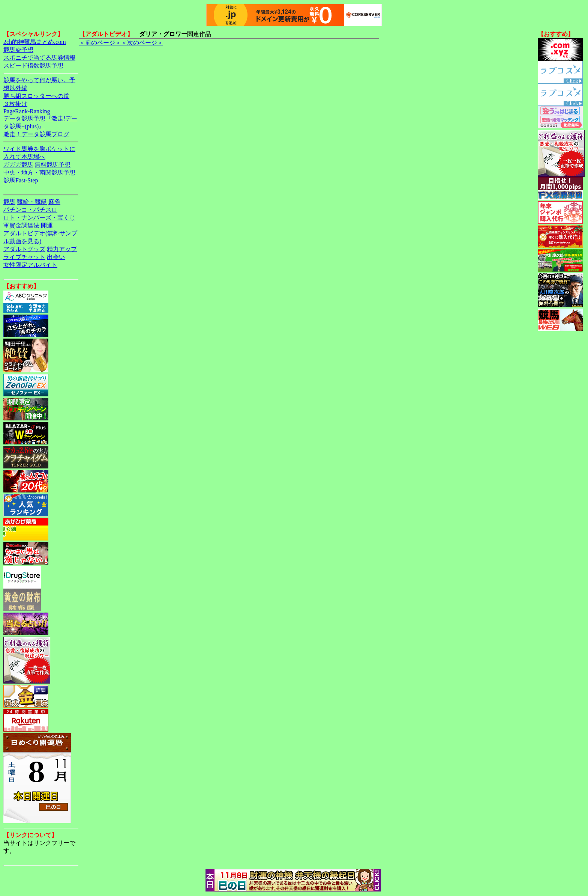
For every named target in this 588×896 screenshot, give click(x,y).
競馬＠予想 (18, 50)
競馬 (9, 202)
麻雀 (54, 202)
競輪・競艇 (32, 202)
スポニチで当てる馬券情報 (39, 58)
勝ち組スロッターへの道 (36, 96)
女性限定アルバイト (30, 265)
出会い (56, 257)
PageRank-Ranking (27, 111)
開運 (47, 225)
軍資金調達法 (21, 225)
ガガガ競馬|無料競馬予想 (37, 165)
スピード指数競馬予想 (33, 66)
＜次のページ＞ (142, 43)
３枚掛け (15, 104)
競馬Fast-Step (21, 180)
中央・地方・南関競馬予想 (39, 172)
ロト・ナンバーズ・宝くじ (39, 218)
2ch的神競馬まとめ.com (35, 42)
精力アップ (62, 249)
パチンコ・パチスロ (30, 210)
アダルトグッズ (24, 249)
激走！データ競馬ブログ (36, 134)
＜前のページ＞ (100, 43)
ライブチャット (24, 257)
